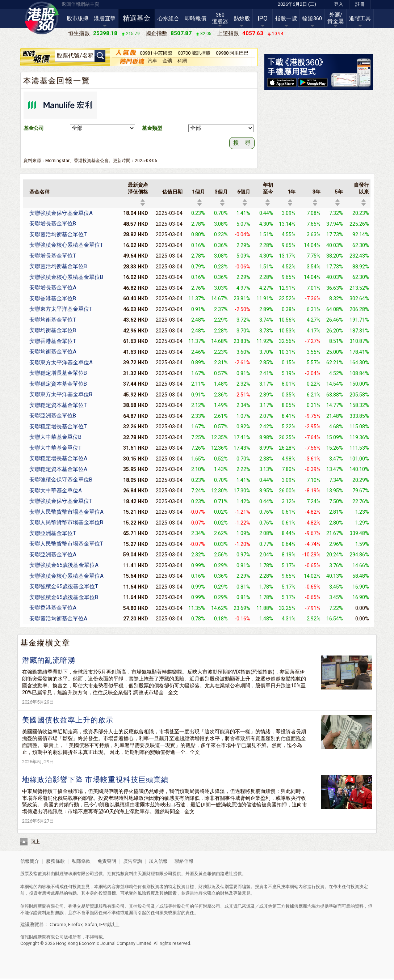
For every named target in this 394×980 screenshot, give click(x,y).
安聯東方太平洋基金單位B (61, 394)
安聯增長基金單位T (53, 256)
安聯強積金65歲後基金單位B (64, 597)
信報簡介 (30, 861)
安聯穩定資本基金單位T (58, 405)
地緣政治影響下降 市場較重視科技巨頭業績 (95, 780)
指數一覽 (286, 18)
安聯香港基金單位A (53, 608)
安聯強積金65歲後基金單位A (64, 565)
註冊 (360, 4)
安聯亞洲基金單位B (53, 416)
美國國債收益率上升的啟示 (68, 720)
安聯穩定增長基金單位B (58, 373)
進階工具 (360, 18)
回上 (35, 842)
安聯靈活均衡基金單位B (58, 266)
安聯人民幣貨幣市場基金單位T (66, 544)
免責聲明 (107, 861)
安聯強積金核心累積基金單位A (66, 576)
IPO (263, 18)
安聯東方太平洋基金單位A (61, 362)
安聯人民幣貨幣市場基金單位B (66, 522)
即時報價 (196, 18)
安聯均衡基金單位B (53, 330)
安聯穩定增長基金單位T (58, 427)
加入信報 (159, 861)
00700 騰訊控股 (194, 53)
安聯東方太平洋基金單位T (61, 309)
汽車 (152, 61)
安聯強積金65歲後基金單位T (64, 586)
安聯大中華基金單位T (55, 448)
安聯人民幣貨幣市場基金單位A (66, 512)
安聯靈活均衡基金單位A (58, 619)
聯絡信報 (183, 861)
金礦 (167, 61)
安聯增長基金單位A (53, 288)
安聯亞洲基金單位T (53, 533)
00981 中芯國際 (156, 53)
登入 (339, 4)
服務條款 (56, 861)
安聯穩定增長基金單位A (58, 458)
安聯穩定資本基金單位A (58, 469)
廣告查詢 (133, 861)
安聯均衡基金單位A (53, 352)
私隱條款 (81, 861)
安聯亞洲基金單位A (53, 555)
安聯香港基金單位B (53, 298)
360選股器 (220, 18)
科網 (182, 61)
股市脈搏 (77, 18)
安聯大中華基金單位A (56, 491)
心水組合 (168, 18)
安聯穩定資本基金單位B (58, 384)
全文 (173, 692)
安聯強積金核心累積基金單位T (66, 245)
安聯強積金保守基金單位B (61, 480)
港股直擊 (105, 18)
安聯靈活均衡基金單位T (58, 234)
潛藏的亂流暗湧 (49, 660)
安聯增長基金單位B (53, 224)
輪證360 (312, 18)
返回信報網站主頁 (80, 4)
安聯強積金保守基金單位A (61, 213)
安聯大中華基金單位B (55, 437)
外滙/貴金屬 (336, 18)
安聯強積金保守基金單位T (61, 501)
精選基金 (137, 18)
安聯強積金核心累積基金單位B (66, 277)
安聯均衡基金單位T (53, 320)
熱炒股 (242, 18)
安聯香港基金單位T (53, 341)
